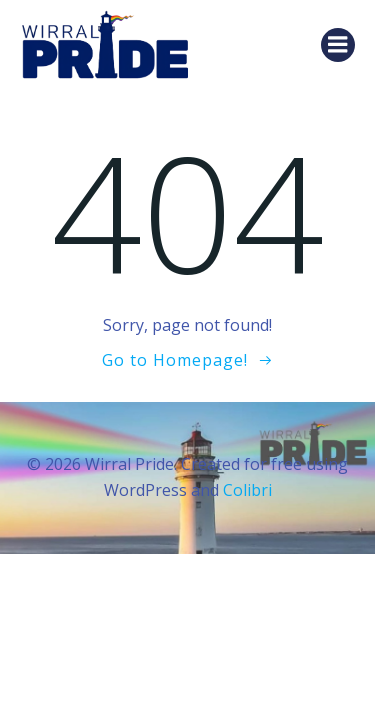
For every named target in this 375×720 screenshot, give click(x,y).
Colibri (247, 490)
